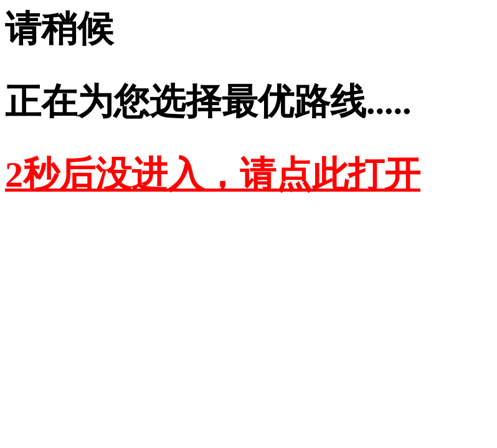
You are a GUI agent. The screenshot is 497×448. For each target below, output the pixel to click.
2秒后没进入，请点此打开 (213, 175)
